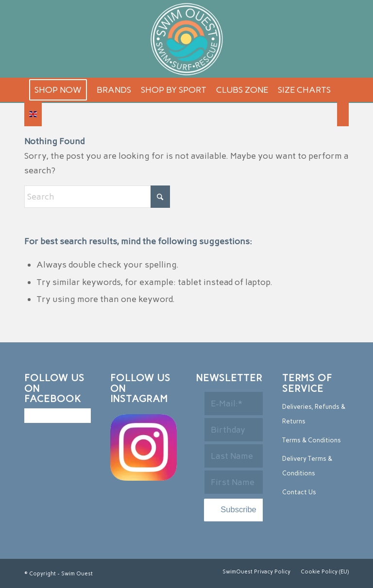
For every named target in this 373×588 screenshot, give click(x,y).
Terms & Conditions (312, 440)
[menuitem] (58, 90)
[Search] (343, 114)
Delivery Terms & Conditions (307, 466)
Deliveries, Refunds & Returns (314, 414)
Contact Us (299, 492)
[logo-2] (186, 39)
